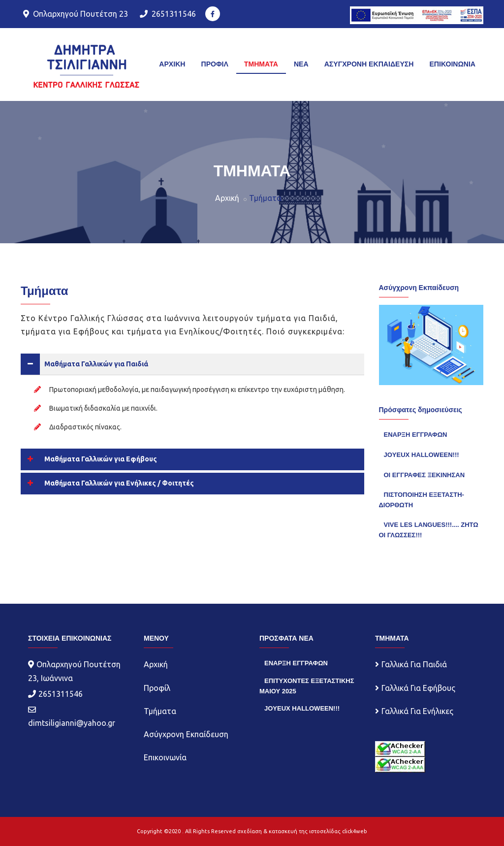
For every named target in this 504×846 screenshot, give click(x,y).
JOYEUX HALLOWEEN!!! (422, 455)
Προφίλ (157, 688)
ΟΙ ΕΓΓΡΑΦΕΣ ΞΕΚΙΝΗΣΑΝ (425, 475)
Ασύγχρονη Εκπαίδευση (186, 734)
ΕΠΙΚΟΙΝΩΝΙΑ (452, 64)
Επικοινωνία (165, 757)
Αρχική (227, 198)
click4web (355, 831)
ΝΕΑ (301, 64)
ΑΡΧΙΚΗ (172, 64)
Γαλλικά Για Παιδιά (414, 664)
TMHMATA (261, 64)
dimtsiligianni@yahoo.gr (72, 723)
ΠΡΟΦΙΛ (214, 64)
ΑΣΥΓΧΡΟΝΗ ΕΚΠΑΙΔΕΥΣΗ (369, 64)
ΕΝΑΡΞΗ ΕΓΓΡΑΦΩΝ (416, 435)
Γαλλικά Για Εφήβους (418, 688)
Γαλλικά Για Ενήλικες (417, 711)
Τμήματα (160, 711)
